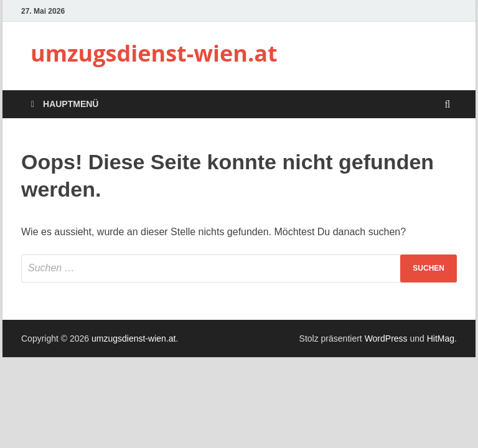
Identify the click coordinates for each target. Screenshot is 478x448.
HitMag (441, 338)
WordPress (386, 338)
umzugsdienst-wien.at (154, 53)
